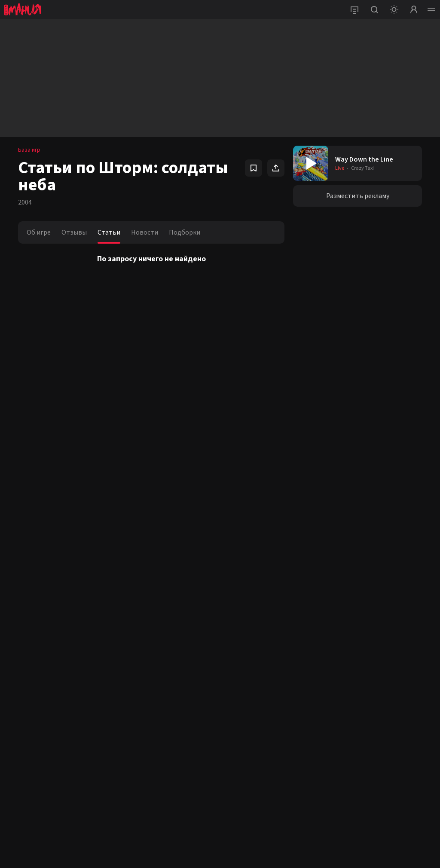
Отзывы (74, 232)
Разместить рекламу (358, 196)
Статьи (109, 232)
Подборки (185, 232)
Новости (145, 232)
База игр (29, 150)
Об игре (39, 232)
